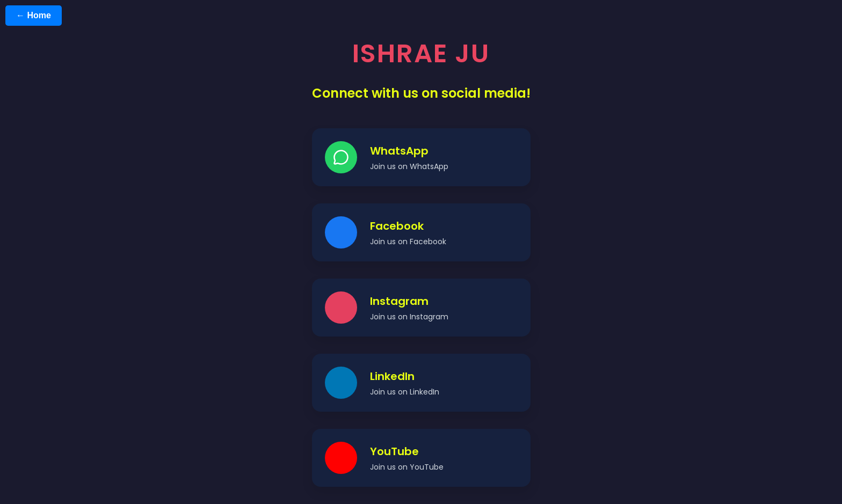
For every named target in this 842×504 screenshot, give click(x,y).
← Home (34, 15)
